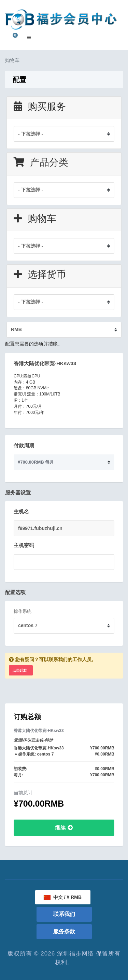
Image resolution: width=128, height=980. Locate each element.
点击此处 (20, 670)
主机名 (21, 511)
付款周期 (24, 445)
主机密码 (24, 545)
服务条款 (64, 931)
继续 (64, 828)
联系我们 (64, 914)
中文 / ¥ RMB (63, 897)
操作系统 (23, 611)
